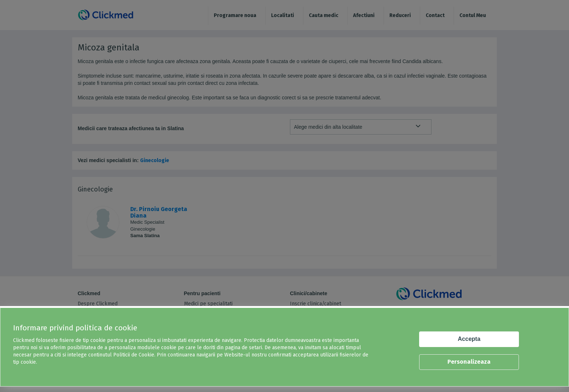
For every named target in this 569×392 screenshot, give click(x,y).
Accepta (469, 339)
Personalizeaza (469, 362)
